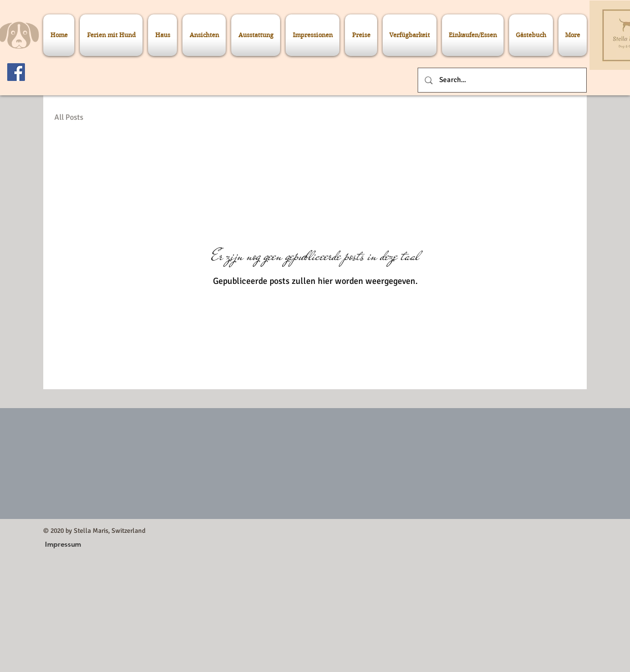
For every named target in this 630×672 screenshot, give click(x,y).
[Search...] (501, 80)
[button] (63, 544)
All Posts (69, 117)
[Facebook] (16, 72)
